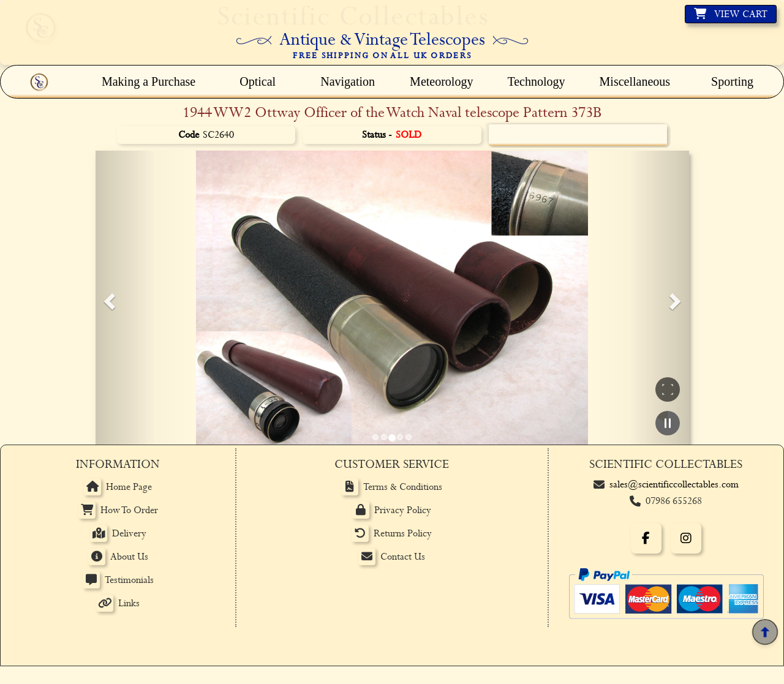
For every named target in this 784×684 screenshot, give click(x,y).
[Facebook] (646, 538)
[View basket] (731, 14)
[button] (108, 298)
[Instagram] (686, 538)
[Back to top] (765, 632)
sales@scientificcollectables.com (674, 485)
